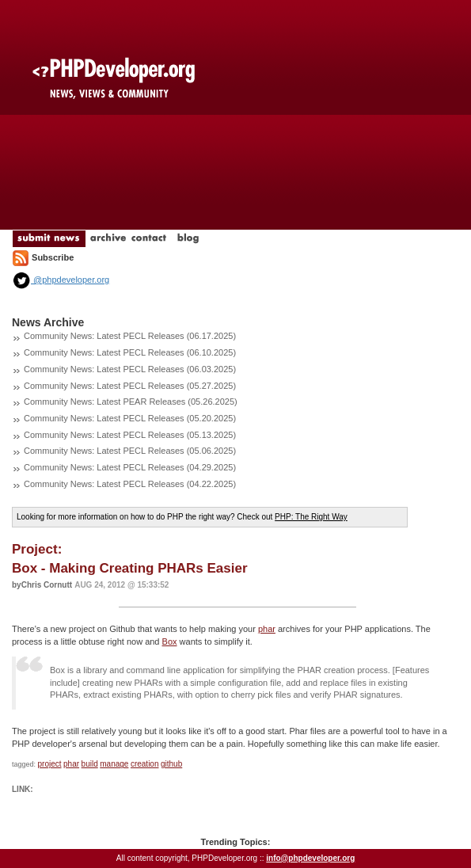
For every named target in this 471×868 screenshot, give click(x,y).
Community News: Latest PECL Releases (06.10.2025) (130, 352)
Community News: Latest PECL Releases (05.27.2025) (130, 386)
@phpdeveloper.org (61, 280)
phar (267, 629)
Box (170, 641)
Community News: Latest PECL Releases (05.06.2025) (130, 451)
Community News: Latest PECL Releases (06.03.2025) (130, 369)
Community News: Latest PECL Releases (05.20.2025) (130, 418)
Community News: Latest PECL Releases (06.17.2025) (130, 336)
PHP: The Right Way (311, 517)
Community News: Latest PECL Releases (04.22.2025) (130, 484)
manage (114, 764)
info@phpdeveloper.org (310, 858)
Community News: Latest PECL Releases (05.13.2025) (130, 435)
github (171, 764)
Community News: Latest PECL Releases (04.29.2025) (130, 467)
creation (145, 764)
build (90, 764)
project (50, 764)
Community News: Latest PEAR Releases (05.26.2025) (131, 402)
